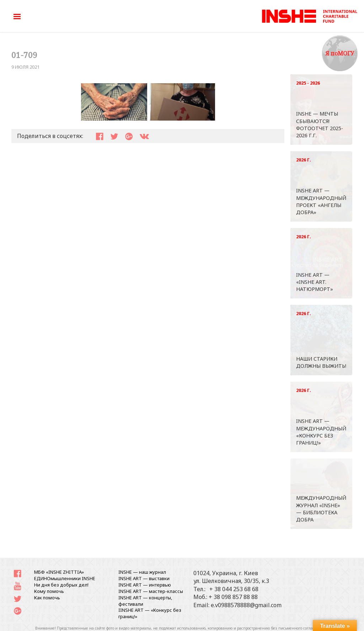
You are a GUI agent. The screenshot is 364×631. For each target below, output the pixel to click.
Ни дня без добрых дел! (61, 585)
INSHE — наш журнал (142, 572)
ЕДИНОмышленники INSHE (65, 578)
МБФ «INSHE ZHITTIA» (59, 572)
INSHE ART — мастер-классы (151, 591)
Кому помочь (49, 591)
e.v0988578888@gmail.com (246, 605)
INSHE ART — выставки (144, 578)
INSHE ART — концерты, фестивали (145, 601)
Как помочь (47, 598)
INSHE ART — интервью (145, 585)
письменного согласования (303, 628)
